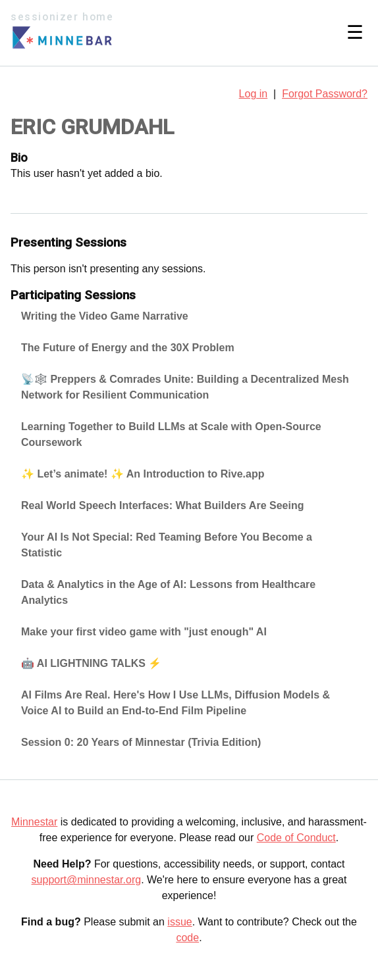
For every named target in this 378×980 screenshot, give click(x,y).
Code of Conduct (296, 838)
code (187, 938)
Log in (254, 94)
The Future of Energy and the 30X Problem (128, 348)
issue (179, 922)
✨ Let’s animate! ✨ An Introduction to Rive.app (143, 474)
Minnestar (34, 822)
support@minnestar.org (87, 880)
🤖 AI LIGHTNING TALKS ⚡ (91, 663)
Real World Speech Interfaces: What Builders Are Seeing (162, 505)
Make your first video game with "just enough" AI (144, 632)
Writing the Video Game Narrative (105, 316)
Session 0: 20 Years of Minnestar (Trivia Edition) (141, 742)
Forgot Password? (325, 94)
